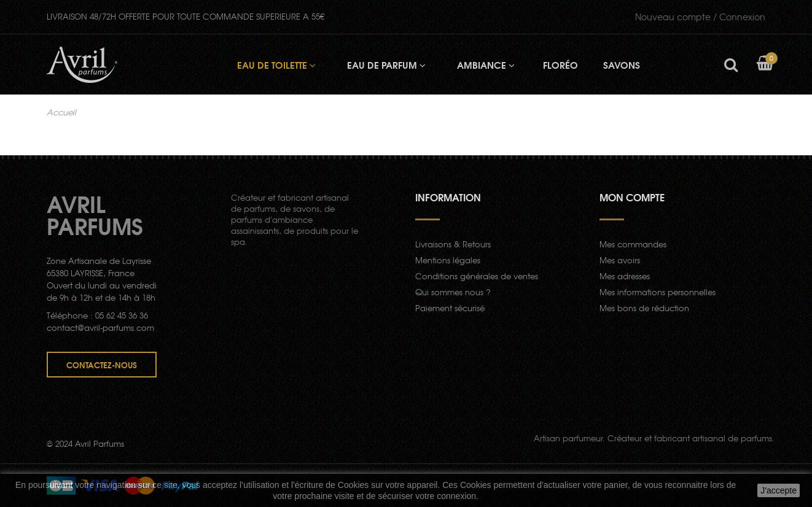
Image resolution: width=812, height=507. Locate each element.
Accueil (61, 112)
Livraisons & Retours (453, 244)
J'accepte (779, 490)
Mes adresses (625, 276)
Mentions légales (448, 260)
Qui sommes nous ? (453, 292)
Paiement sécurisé (450, 308)
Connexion (700, 17)
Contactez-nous (102, 365)
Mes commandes (633, 244)
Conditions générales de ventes (477, 276)
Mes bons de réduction (644, 308)
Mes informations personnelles (658, 292)
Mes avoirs (620, 260)
